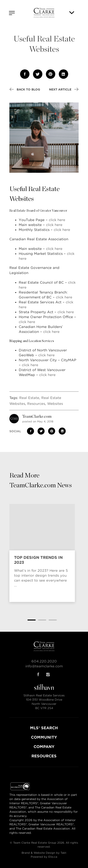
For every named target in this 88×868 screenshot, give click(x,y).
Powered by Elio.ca (44, 857)
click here (57, 220)
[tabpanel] (42, 555)
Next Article (64, 89)
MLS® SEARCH (44, 728)
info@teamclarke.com (44, 666)
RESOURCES (44, 756)
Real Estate (29, 398)
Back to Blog (25, 89)
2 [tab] (42, 620)
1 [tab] (32, 620)
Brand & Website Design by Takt (44, 853)
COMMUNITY (44, 737)
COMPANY (44, 747)
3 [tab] (53, 620)
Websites (55, 404)
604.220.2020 (44, 661)
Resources (36, 404)
